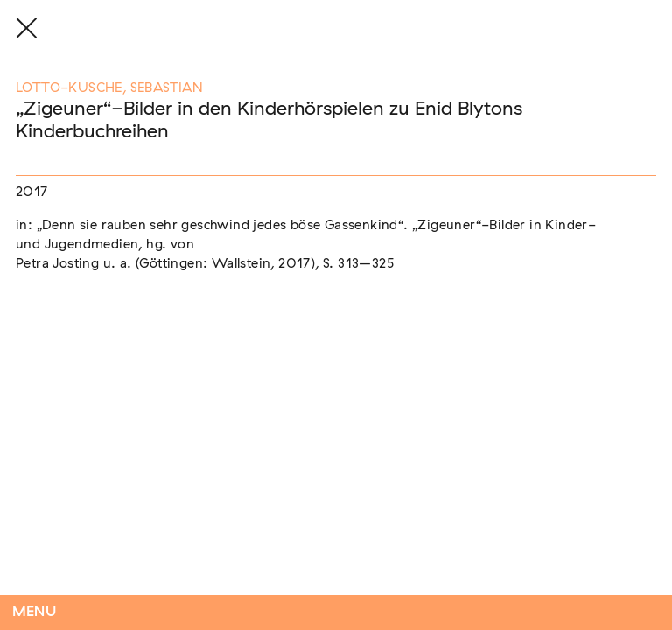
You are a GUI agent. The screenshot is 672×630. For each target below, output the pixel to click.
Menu (35, 612)
